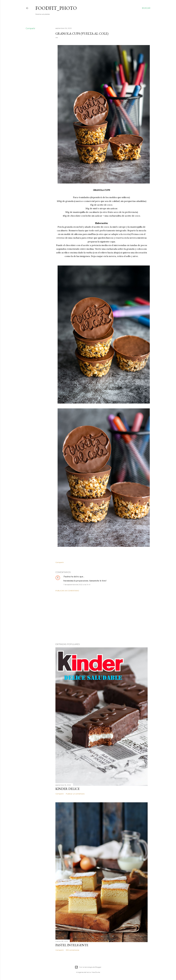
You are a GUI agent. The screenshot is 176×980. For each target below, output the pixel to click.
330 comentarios (72, 950)
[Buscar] (146, 8)
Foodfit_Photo (56, 8)
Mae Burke (96, 972)
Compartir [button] (30, 28)
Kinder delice (68, 789)
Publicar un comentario (67, 591)
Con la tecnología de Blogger (88, 967)
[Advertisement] (102, 617)
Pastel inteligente (72, 945)
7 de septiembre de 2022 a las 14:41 (77, 585)
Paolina (67, 577)
